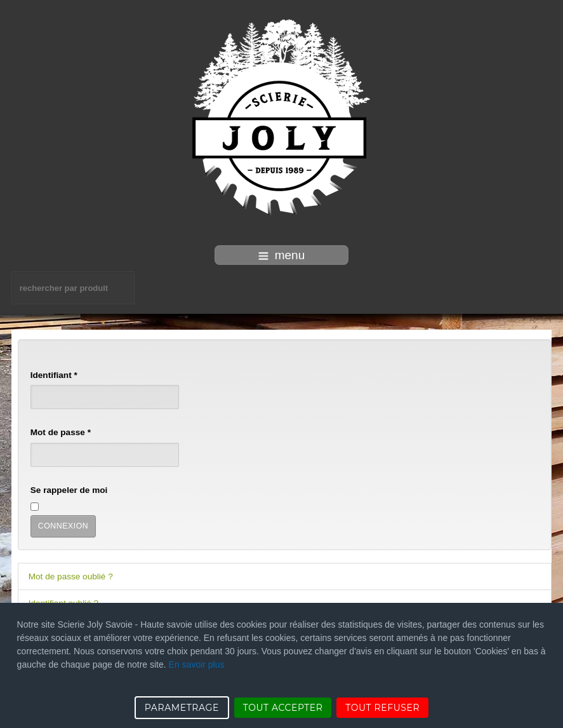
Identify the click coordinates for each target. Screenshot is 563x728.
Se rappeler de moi (69, 490)
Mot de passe (61, 432)
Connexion (63, 526)
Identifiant (54, 375)
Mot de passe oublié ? (71, 576)
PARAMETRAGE (182, 708)
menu (282, 255)
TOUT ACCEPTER (283, 708)
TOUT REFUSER (382, 708)
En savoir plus (197, 664)
